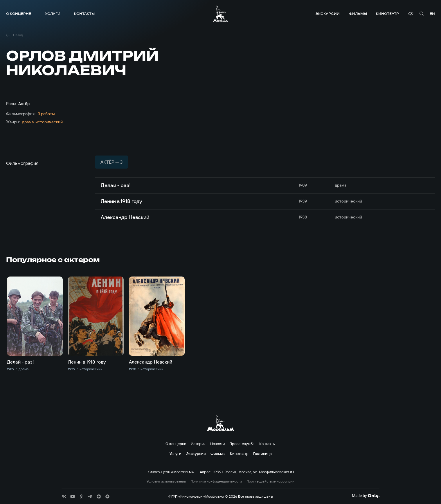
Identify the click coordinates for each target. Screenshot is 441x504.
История (198, 444)
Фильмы (358, 13)
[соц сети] (64, 496)
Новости (217, 444)
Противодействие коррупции (270, 481)
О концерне (19, 13)
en (432, 13)
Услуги (53, 13)
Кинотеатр (387, 13)
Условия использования (166, 481)
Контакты (84, 13)
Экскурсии (327, 13)
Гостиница (262, 454)
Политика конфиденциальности (216, 481)
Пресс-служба (242, 444)
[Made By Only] (366, 496)
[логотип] (221, 14)
